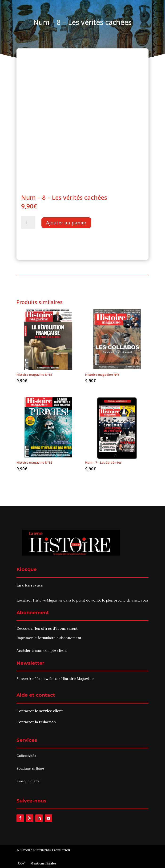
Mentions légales (43, 863)
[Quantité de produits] (28, 223)
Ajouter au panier (66, 223)
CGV (21, 863)
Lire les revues (30, 585)
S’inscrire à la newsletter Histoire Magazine (55, 679)
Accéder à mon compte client (42, 651)
